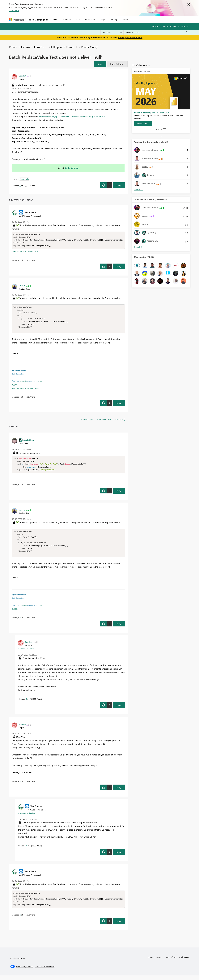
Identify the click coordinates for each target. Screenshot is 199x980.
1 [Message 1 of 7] (20, 186)
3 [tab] (160, 130)
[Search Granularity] (112, 32)
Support (125, 20)
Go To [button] (184, 26)
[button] (100, 64)
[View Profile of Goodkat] (22, 76)
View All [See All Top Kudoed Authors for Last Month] (139, 247)
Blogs (103, 20)
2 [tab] (158, 130)
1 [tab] (157, 130)
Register (155, 26)
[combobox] (157, 32)
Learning (113, 20)
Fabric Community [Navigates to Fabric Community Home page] (38, 20)
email (40, 383)
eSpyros (15, 386)
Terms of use (171, 962)
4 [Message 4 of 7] (26, 850)
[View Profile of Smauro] (22, 286)
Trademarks (184, 962)
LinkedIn (24, 383)
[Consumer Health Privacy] (45, 971)
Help (174, 26)
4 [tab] (162, 130)
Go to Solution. (72, 168)
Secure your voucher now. (130, 37)
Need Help (24, 179)
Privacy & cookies (155, 962)
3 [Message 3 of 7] (20, 785)
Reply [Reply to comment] (119, 267)
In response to (26, 653)
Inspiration (67, 20)
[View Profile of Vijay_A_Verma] (30, 212)
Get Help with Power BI (62, 47)
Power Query (89, 47)
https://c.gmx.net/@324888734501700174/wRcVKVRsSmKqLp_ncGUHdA (72, 117)
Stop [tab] (165, 130)
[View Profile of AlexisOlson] (29, 442)
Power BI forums (19, 47)
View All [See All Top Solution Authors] (139, 189)
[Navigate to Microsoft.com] (16, 20)
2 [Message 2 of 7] (20, 261)
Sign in (166, 26)
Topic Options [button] (116, 64)
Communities (90, 20)
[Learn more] (143, 123)
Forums (55, 20)
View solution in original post (25, 252)
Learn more (14, 10)
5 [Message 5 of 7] (20, 399)
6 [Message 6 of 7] (26, 703)
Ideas (78, 20)
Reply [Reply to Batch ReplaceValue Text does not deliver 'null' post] (119, 185)
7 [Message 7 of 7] (20, 487)
